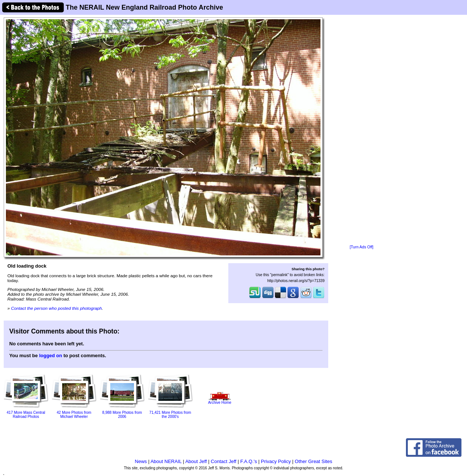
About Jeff (196, 461)
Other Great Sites (314, 461)
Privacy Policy (276, 461)
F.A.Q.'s (248, 461)
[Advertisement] (362, 130)
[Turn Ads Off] (362, 247)
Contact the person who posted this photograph (57, 308)
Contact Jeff (224, 461)
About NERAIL (166, 461)
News (141, 461)
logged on (51, 356)
